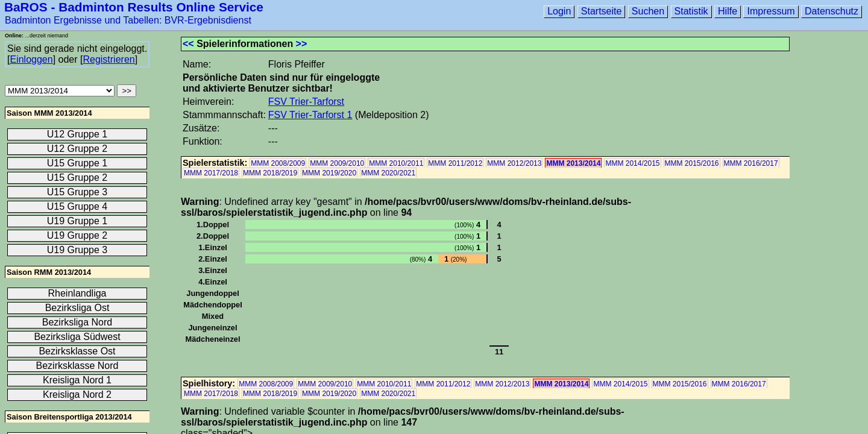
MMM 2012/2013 (514, 163)
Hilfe (728, 11)
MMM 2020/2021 (388, 173)
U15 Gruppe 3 (77, 192)
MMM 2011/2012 (455, 163)
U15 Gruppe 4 (77, 206)
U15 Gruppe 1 (77, 163)
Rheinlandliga (77, 293)
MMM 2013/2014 (573, 163)
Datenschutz (832, 11)
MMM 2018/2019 (270, 173)
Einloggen (31, 59)
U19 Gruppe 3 (77, 250)
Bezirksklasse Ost (77, 351)
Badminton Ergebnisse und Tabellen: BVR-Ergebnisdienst (128, 20)
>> (302, 44)
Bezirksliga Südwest (77, 337)
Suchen (648, 11)
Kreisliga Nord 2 (77, 395)
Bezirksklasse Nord (77, 366)
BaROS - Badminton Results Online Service (134, 7)
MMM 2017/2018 (211, 173)
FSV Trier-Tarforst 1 (310, 115)
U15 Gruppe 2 (77, 178)
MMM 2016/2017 (751, 163)
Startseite (602, 11)
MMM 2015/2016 (692, 163)
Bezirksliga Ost (77, 308)
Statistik (691, 11)
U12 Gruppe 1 (77, 134)
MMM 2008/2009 (278, 163)
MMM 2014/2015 (632, 163)
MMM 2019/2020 (329, 173)
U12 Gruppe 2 (77, 149)
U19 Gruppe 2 (77, 235)
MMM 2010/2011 (396, 163)
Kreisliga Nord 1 (77, 380)
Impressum (771, 11)
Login (559, 11)
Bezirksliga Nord (77, 322)
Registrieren (108, 59)
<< (188, 44)
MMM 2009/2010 (337, 163)
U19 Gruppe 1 (77, 221)
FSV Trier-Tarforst (306, 102)
